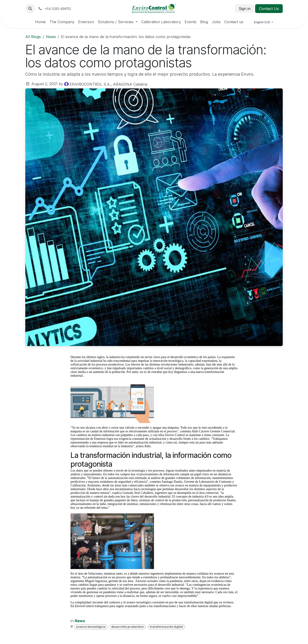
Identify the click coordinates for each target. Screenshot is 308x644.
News (51, 37)
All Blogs (33, 37)
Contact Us (269, 9)
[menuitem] (40, 22)
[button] (30, 9)
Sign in (245, 9)
